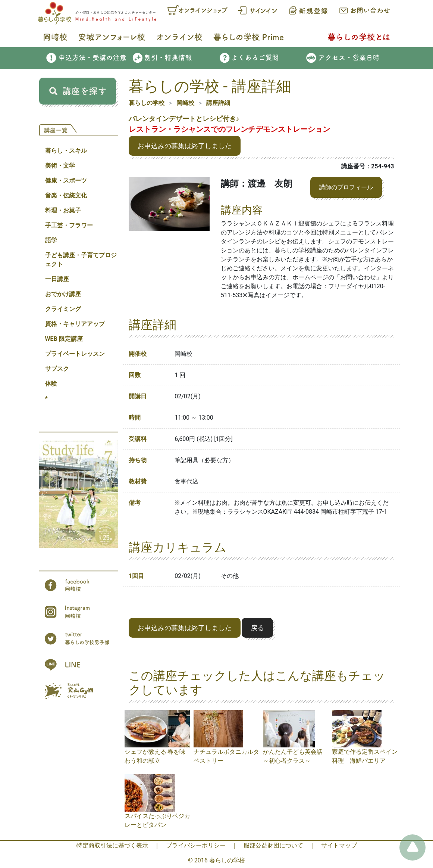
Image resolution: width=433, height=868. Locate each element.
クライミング (63, 309)
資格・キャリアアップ (75, 324)
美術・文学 (60, 166)
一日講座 (57, 279)
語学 (51, 240)
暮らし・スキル (66, 151)
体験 (51, 384)
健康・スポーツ (66, 181)
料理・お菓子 (63, 210)
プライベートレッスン (75, 354)
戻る (257, 628)
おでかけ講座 (63, 294)
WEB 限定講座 (64, 339)
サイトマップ (339, 845)
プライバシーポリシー (196, 845)
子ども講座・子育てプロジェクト (81, 260)
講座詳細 (218, 103)
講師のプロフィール (346, 187)
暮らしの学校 (147, 103)
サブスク (57, 369)
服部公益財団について (273, 845)
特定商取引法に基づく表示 (112, 845)
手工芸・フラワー (69, 225)
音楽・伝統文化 (66, 195)
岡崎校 (185, 103)
